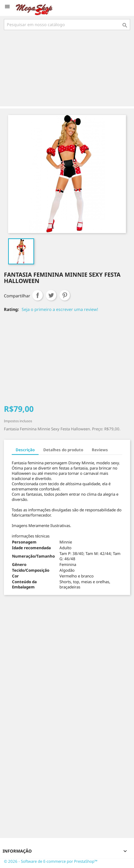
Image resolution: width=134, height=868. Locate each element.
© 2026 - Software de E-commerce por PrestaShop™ (51, 861)
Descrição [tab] (25, 450)
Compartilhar (38, 295)
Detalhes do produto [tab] (63, 450)
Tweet (51, 295)
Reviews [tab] (100, 450)
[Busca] (67, 25)
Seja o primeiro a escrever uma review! (60, 309)
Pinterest (65, 295)
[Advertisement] (68, 69)
